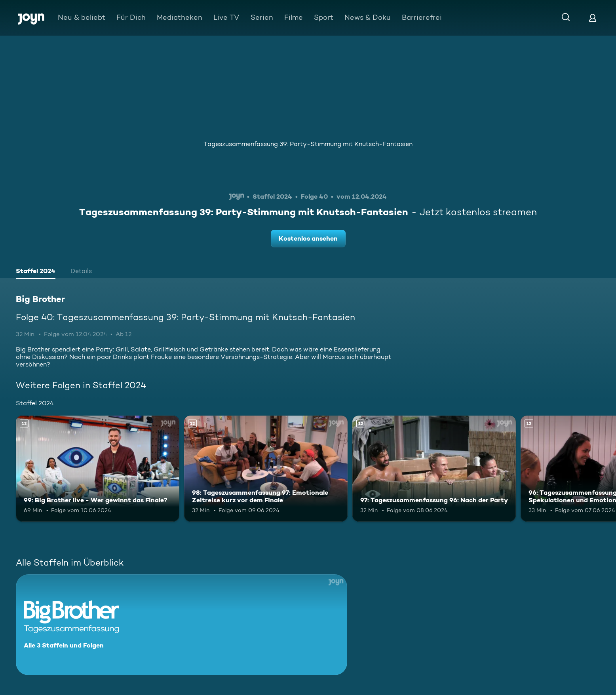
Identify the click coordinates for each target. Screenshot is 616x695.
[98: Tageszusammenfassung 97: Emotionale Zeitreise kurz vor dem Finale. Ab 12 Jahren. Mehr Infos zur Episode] (266, 469)
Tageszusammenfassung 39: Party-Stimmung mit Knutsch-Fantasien (308, 144)
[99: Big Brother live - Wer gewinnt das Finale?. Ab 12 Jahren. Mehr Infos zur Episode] (98, 469)
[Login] (593, 18)
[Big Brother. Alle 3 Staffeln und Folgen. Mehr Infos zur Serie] (182, 625)
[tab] (36, 272)
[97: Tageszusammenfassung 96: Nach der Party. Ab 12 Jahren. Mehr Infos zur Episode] (434, 469)
